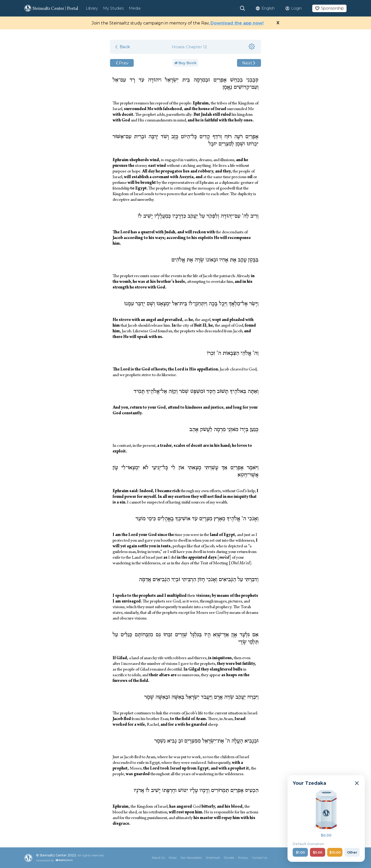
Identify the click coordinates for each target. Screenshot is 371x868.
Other (352, 852)
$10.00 (335, 852)
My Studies (113, 8)
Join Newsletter (191, 858)
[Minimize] (357, 783)
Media (135, 8)
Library (92, 8)
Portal (173, 858)
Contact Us (260, 858)
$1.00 (300, 852)
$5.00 (318, 852)
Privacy (243, 858)
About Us (158, 858)
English (268, 8)
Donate (229, 858)
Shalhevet (213, 858)
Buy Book (185, 63)
